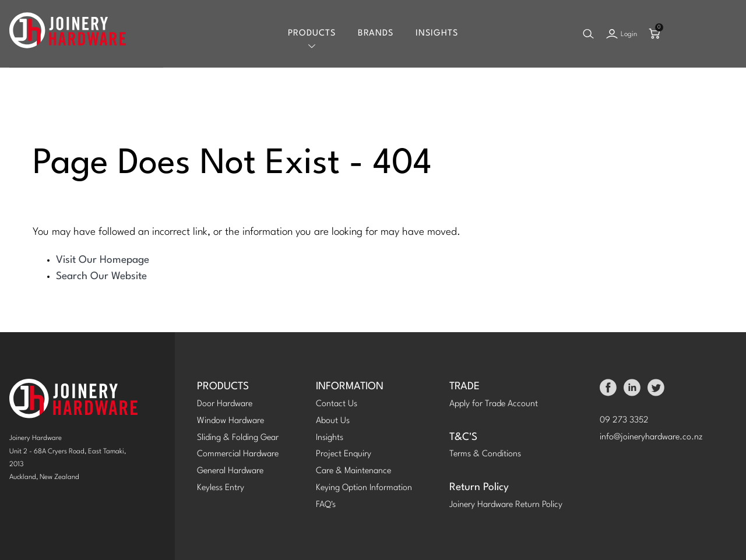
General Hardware (230, 471)
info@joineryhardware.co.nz (651, 437)
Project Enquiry (344, 454)
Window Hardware (231, 421)
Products (312, 34)
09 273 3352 (624, 420)
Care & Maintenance (353, 471)
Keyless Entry (221, 488)
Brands (376, 34)
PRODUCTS (223, 387)
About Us (333, 421)
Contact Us (337, 404)
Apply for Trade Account (494, 404)
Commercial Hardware (238, 454)
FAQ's (326, 505)
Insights (437, 34)
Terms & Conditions (485, 454)
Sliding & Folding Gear (238, 438)
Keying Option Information (364, 488)
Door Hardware (225, 404)
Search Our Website (101, 277)
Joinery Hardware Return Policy (506, 505)
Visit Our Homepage (103, 260)
